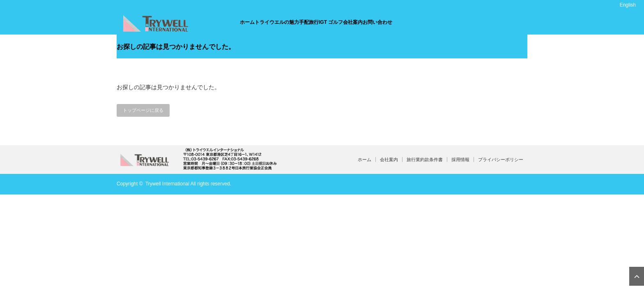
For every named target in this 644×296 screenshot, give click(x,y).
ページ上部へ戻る (637, 276)
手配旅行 (309, 22)
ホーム (247, 22)
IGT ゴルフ (331, 22)
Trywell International (167, 184)
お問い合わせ (377, 22)
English (628, 5)
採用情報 (460, 160)
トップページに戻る (143, 110)
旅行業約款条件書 (425, 160)
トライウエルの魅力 (277, 22)
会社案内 (353, 22)
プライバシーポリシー (501, 160)
